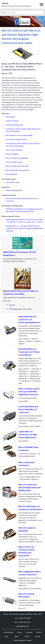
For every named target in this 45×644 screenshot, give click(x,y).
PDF (11, 309)
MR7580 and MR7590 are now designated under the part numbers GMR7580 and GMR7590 (24, 210)
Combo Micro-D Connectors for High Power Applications (28, 434)
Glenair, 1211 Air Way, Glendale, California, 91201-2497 (22, 614)
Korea (27, 636)
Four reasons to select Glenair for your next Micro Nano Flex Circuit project (23, 145)
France (20, 632)
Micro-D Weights (12, 154)
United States (8, 632)
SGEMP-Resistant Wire (14, 190)
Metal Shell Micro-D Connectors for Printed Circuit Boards (29, 352)
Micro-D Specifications (14, 150)
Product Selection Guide (14, 125)
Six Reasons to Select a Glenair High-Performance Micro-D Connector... (23, 130)
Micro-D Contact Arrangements (17, 158)
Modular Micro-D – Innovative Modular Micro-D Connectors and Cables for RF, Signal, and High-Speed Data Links (25, 228)
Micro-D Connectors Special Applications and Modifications (29, 487)
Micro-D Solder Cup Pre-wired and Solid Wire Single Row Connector (29, 392)
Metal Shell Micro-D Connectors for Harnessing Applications (29, 320)
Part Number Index (13, 182)
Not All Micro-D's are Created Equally (19, 135)
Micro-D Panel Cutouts (14, 162)
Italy (6, 636)
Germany (29, 632)
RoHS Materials (12, 174)
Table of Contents (12, 121)
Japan (16, 636)
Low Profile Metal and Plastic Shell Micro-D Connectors (28, 409)
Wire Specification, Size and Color (18, 170)
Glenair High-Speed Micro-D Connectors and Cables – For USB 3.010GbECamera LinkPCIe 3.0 (25, 221)
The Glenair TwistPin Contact (16, 139)
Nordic (38, 636)
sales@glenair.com (23, 626)
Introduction (10, 117)
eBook (11, 305)
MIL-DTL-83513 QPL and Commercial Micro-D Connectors (23, 200)
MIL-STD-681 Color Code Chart (17, 166)
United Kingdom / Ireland (23, 640)
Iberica (39, 632)
